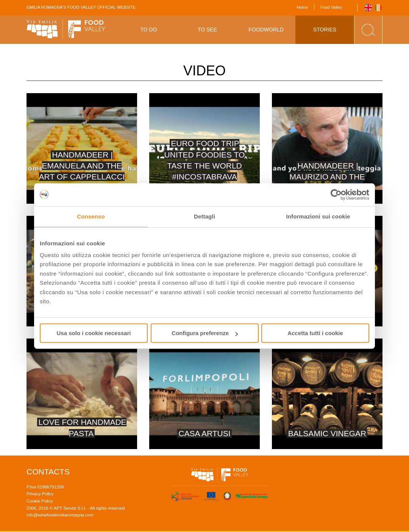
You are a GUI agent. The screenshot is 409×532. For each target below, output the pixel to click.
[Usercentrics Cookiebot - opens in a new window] (336, 195)
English (368, 8)
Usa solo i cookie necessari (94, 333)
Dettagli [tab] (204, 216)
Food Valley (331, 7)
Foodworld (266, 30)
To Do (148, 30)
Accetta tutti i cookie (315, 333)
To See (207, 30)
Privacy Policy (40, 494)
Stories (325, 30)
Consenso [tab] (91, 216)
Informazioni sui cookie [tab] (318, 216)
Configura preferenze (205, 333)
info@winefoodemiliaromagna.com (60, 515)
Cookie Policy (40, 501)
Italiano (379, 8)
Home (302, 7)
